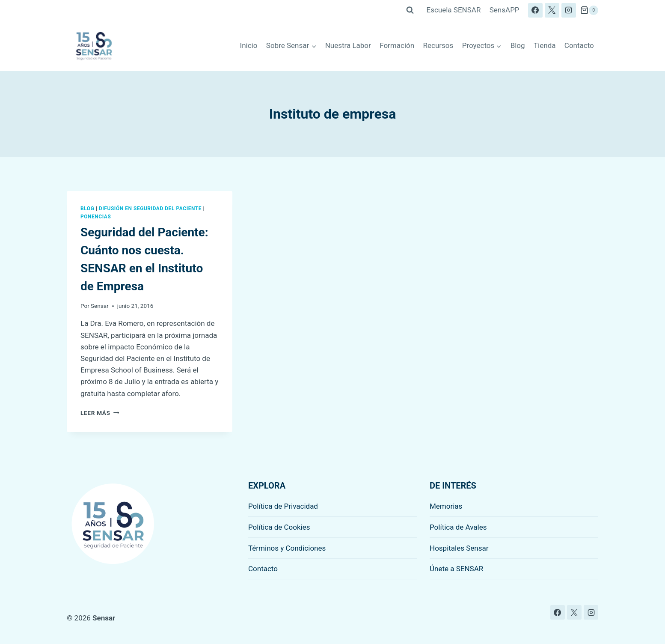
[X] (552, 10)
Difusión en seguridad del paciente (150, 209)
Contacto (579, 45)
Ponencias (96, 217)
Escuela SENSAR (454, 10)
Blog (518, 45)
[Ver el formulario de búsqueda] (410, 10)
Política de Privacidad (283, 506)
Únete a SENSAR (456, 569)
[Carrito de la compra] (589, 10)
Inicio (249, 45)
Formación (397, 45)
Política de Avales (458, 527)
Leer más (100, 413)
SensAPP (505, 10)
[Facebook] (535, 10)
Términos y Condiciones (287, 548)
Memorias (446, 506)
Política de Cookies (279, 527)
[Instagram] (569, 10)
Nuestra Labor (348, 45)
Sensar (100, 306)
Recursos (438, 45)
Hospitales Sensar (459, 548)
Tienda (545, 45)
